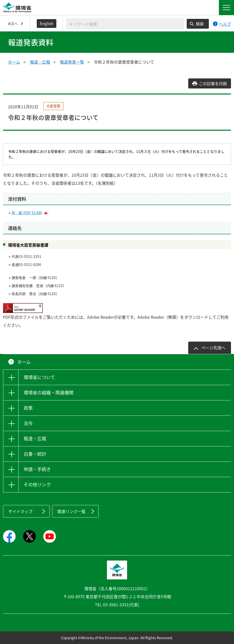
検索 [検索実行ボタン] (200, 24)
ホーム (14, 62)
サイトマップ (20, 511)
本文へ (13, 24)
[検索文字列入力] (125, 24)
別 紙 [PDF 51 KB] (27, 213)
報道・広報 (40, 62)
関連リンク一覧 (71, 511)
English (47, 23)
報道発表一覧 (72, 62)
